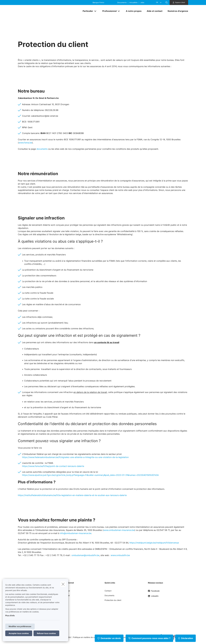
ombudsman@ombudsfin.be (85, 555)
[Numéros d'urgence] (177, 11)
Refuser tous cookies (46, 633)
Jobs (142, 3)
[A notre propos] (134, 11)
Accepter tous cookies (19, 633)
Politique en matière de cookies (86, 637)
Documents (122, 3)
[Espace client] (179, 2)
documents (42, 149)
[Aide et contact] (155, 11)
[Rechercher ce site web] (167, 2)
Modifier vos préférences (20, 626)
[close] (63, 584)
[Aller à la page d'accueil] (44, 11)
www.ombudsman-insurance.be (119, 530)
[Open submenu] (95, 11)
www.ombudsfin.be (120, 555)
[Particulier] (87, 11)
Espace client (180, 2)
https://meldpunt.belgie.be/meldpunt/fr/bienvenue (154, 543)
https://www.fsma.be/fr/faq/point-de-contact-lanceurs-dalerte (53, 466)
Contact (108, 591)
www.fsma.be (25, 143)
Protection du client (113, 600)
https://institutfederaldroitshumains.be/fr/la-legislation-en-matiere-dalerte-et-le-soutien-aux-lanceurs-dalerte (72, 495)
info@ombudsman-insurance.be (76, 533)
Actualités (133, 3)
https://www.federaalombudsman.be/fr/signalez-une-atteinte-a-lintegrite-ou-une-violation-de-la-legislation (75, 457)
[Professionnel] (109, 11)
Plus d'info (10, 615)
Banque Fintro (98, 3)
